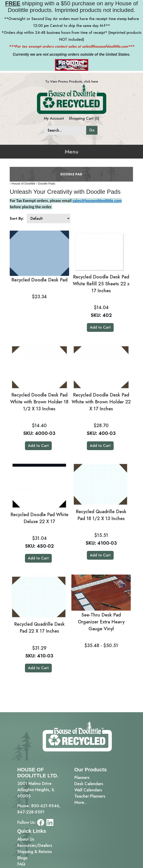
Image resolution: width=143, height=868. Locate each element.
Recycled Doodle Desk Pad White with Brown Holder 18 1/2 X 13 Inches (39, 402)
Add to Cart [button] (100, 327)
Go (92, 130)
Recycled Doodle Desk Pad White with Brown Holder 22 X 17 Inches (101, 402)
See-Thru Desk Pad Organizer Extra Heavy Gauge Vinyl (101, 622)
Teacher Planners (90, 796)
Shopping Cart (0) (84, 118)
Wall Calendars (88, 790)
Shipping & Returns (35, 852)
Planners (82, 778)
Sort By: (17, 218)
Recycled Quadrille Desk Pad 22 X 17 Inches (39, 628)
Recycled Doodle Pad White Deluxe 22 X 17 (39, 518)
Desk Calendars (89, 784)
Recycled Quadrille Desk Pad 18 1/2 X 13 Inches (101, 515)
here (95, 81)
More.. (81, 802)
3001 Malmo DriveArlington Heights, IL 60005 (36, 790)
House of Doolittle (23, 184)
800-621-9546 (45, 806)
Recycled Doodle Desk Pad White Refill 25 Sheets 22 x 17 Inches (101, 284)
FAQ (21, 864)
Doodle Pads (46, 184)
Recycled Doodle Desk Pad (39, 280)
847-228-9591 (31, 812)
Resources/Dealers (35, 845)
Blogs (22, 858)
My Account (54, 118)
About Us (26, 839)
